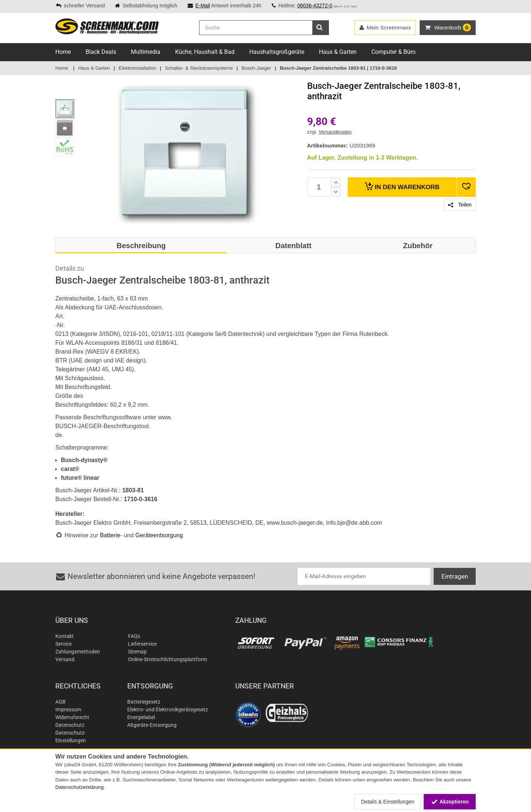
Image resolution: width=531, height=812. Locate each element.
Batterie (110, 535)
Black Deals (101, 52)
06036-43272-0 (315, 6)
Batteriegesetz (144, 702)
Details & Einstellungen (388, 802)
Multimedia (146, 52)
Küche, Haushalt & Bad (205, 52)
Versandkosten (335, 132)
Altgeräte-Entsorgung (152, 725)
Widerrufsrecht (72, 717)
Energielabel (141, 717)
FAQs (134, 636)
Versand (65, 659)
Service (63, 644)
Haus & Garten (338, 52)
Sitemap (137, 652)
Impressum (68, 709)
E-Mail (203, 6)
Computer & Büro (393, 52)
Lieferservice (142, 644)
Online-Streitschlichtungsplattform (167, 659)
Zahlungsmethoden (78, 652)
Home (63, 52)
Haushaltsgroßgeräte (277, 52)
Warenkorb (402, 186)
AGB (60, 702)
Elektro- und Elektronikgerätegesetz (168, 709)
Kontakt (65, 636)
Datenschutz (70, 725)
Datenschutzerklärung (79, 787)
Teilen (460, 205)
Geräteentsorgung (159, 535)
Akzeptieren (450, 802)
